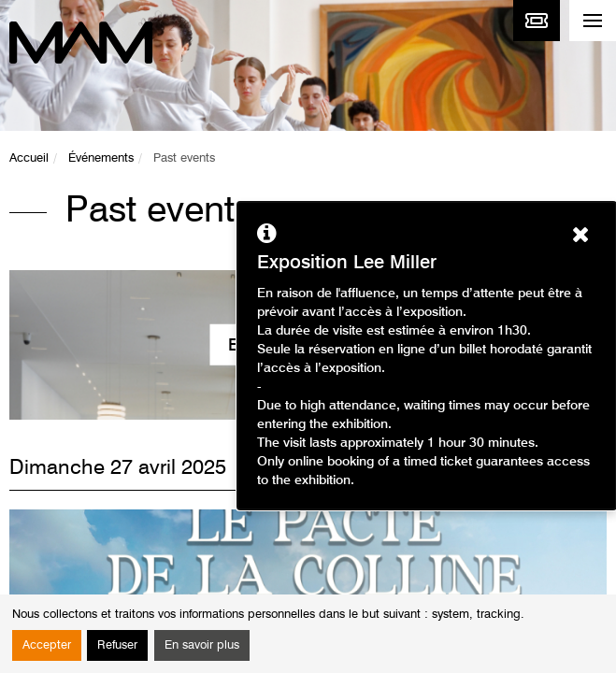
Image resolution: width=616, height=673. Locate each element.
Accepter (47, 645)
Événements (101, 158)
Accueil (29, 158)
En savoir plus (202, 645)
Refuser (117, 645)
